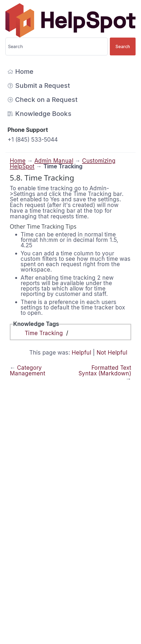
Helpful (81, 353)
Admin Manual (54, 161)
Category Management (28, 371)
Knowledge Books (39, 114)
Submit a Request (39, 86)
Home (20, 71)
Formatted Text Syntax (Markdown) (105, 371)
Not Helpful (112, 353)
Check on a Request (43, 100)
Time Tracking (44, 333)
